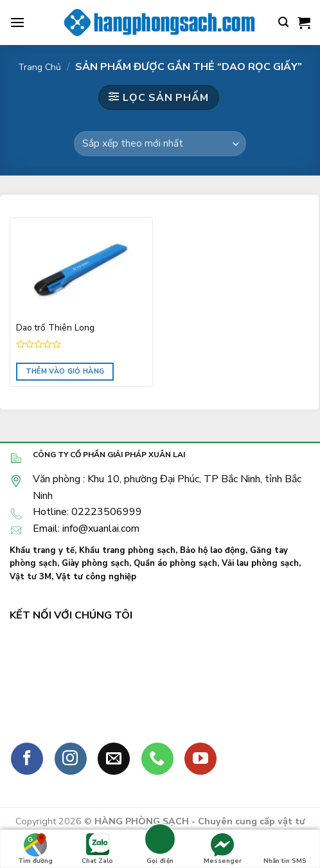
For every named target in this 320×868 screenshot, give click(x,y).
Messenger (223, 849)
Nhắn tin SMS (285, 849)
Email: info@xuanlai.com (86, 529)
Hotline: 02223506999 (87, 512)
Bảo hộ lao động (213, 550)
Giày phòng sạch (95, 563)
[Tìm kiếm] (283, 22)
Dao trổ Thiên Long (55, 328)
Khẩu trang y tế (42, 550)
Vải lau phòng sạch (260, 563)
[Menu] (17, 22)
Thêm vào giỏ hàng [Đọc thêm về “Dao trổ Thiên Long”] (65, 371)
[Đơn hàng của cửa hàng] (160, 144)
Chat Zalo (97, 849)
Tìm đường (35, 849)
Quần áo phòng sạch (175, 563)
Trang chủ (40, 67)
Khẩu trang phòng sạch (127, 550)
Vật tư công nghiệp (96, 577)
